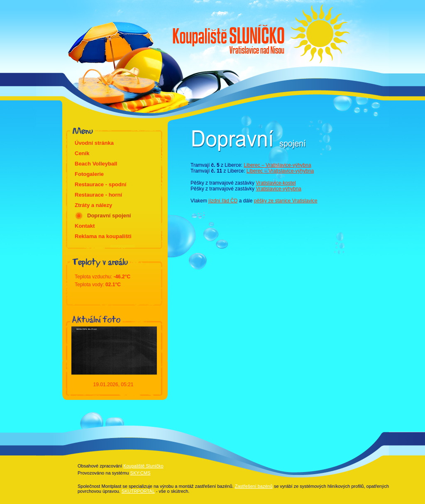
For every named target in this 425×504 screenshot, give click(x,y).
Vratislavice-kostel (276, 183)
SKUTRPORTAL (138, 491)
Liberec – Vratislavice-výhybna (277, 165)
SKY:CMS (140, 473)
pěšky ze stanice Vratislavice (286, 201)
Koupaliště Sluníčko (143, 466)
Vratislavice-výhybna (278, 189)
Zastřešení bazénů (254, 486)
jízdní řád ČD (223, 201)
